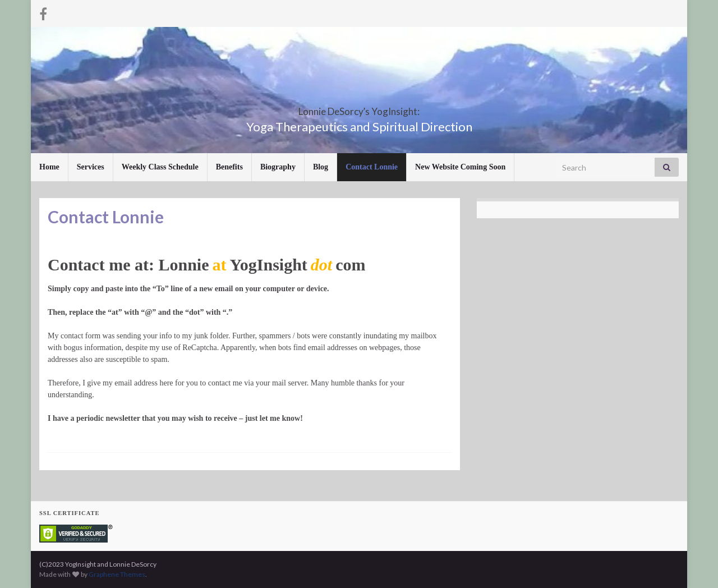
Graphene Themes (117, 574)
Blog (321, 167)
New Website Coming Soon (460, 167)
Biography (278, 167)
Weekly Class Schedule (160, 167)
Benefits (229, 167)
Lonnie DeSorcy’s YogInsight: (359, 108)
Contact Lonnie (372, 167)
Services (91, 167)
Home (49, 167)
